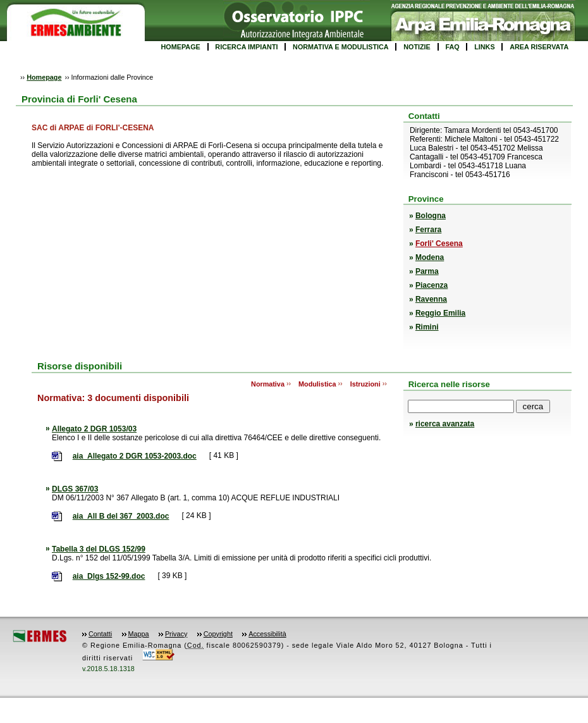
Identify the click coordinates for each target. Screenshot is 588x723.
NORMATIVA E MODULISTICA (341, 47)
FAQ (452, 47)
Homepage (44, 77)
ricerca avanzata (445, 424)
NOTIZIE (417, 47)
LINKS (484, 47)
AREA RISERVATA (539, 47)
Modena (430, 257)
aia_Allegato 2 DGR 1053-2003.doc (135, 456)
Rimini (427, 327)
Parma (427, 271)
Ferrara (428, 230)
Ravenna (431, 299)
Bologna (431, 216)
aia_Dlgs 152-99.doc (109, 576)
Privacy (176, 634)
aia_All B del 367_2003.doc (121, 516)
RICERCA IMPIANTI (246, 47)
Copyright (218, 634)
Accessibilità (267, 634)
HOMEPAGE (181, 47)
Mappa (139, 634)
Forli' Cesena (439, 244)
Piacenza (432, 285)
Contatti (100, 634)
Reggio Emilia (440, 313)
